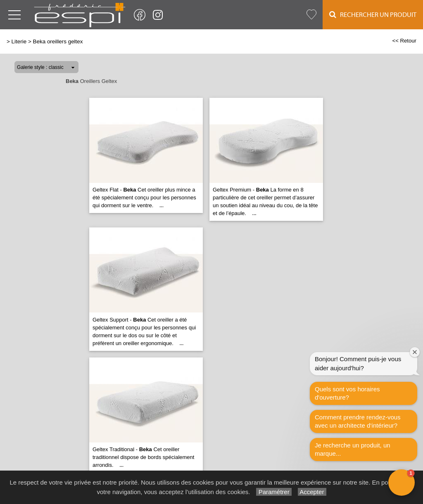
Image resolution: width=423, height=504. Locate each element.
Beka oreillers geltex (58, 41)
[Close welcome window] (415, 352)
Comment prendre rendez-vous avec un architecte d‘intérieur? (358, 421)
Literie (19, 41)
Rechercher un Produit (373, 15)
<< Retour (404, 41)
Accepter (312, 492)
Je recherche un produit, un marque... (353, 449)
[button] (402, 483)
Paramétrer (274, 492)
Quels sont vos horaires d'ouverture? (347, 393)
